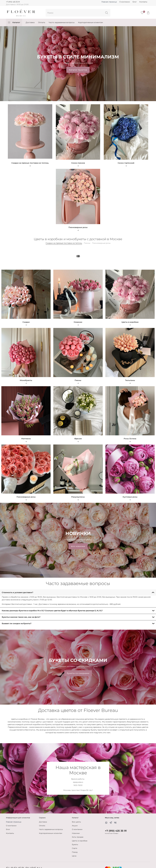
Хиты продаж (78, 837)
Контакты (143, 2)
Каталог (14, 22)
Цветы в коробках (80, 841)
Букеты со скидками (78, 673)
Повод (75, 852)
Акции (75, 826)
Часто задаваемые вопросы (62, 22)
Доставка (30, 22)
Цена (74, 856)
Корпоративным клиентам (90, 22)
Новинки (76, 833)
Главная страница (109, 2)
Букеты (75, 845)
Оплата (42, 22)
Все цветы (76, 822)
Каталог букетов (78, 70)
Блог (135, 2)
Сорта (74, 848)
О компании (125, 2)
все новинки (78, 546)
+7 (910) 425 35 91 (13, 2)
